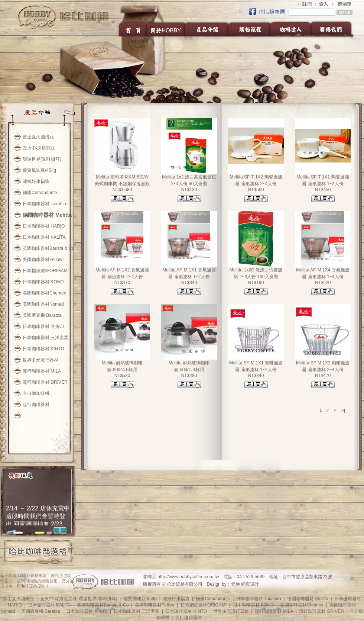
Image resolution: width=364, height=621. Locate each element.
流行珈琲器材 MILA (42, 371)
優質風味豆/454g (39, 170)
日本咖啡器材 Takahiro (45, 204)
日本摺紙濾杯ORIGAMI (46, 271)
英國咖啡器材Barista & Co (48, 248)
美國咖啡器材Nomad (43, 304)
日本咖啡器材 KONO (43, 282)
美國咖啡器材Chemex (44, 293)
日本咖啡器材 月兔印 (43, 326)
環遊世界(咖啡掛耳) (42, 159)
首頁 (132, 29)
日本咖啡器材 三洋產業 (45, 338)
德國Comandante (40, 193)
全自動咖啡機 (36, 393)
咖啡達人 (290, 29)
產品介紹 (207, 29)
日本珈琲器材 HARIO (44, 226)
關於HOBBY (166, 29)
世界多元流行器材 (40, 360)
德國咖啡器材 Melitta (47, 215)
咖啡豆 (24, 576)
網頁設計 (250, 584)
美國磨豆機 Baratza (42, 315)
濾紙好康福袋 (36, 181)
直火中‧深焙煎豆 (39, 148)
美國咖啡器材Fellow (43, 260)
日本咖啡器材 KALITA (44, 237)
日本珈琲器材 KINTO (43, 349)
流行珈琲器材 (36, 405)
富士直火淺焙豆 (38, 137)
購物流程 (249, 29)
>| (343, 411)
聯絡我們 (333, 29)
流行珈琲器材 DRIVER (45, 382)
